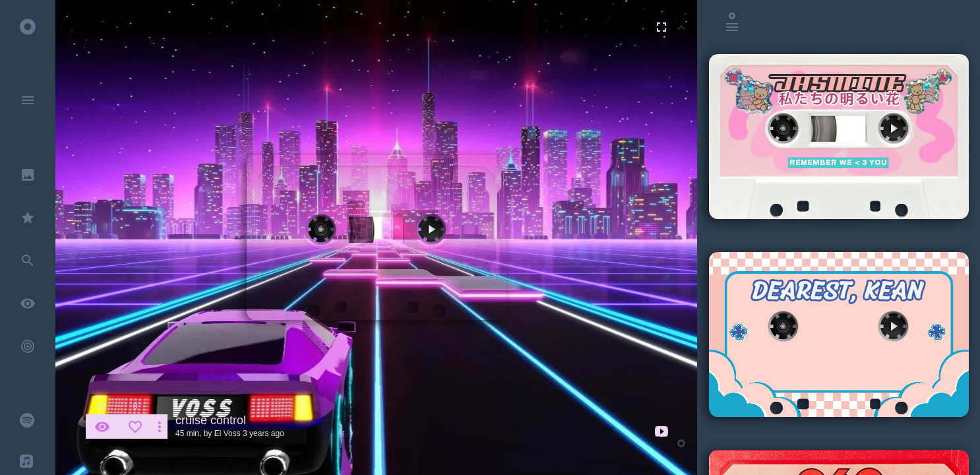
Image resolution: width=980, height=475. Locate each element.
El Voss (228, 433)
